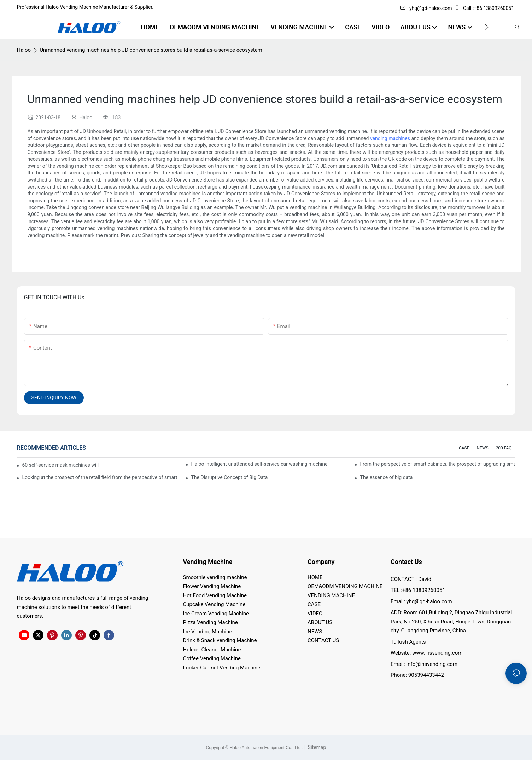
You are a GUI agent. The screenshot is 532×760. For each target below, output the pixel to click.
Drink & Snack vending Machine (220, 640)
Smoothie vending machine (215, 577)
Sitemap (316, 747)
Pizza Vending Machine (211, 622)
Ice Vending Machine (208, 632)
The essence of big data (387, 477)
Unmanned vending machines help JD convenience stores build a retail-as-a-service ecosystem (151, 50)
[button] (487, 27)
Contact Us (406, 562)
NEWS (482, 448)
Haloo (24, 50)
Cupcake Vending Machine (214, 604)
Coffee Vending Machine (212, 658)
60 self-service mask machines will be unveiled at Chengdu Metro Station (61, 465)
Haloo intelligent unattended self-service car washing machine (259, 464)
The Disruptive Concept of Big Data (230, 477)
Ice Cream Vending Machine (216, 614)
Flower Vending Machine (212, 586)
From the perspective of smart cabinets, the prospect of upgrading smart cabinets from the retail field (438, 464)
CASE (464, 448)
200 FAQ (504, 448)
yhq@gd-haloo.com (426, 8)
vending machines (390, 138)
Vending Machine (208, 562)
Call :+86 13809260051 (485, 8)
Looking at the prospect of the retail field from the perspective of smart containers (100, 477)
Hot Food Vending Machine (215, 595)
